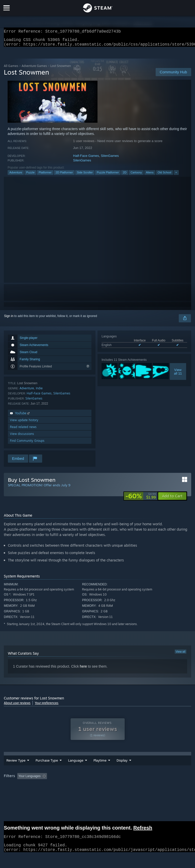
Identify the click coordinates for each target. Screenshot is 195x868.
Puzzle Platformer (108, 175)
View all (181, 655)
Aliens (150, 175)
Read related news (23, 430)
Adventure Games (34, 69)
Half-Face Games (86, 159)
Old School (165, 175)
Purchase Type (47, 763)
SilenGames (110, 159)
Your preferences (47, 706)
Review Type (16, 763)
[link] (141, 499)
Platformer (45, 175)
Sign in (9, 319)
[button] (172, 499)
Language (76, 763)
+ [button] (176, 175)
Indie (39, 391)
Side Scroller (85, 175)
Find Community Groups (27, 444)
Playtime (100, 763)
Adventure (16, 175)
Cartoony (136, 175)
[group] (97, 780)
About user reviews (17, 706)
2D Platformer (64, 175)
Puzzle (30, 175)
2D (125, 175)
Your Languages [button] (30, 779)
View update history (24, 423)
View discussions (22, 437)
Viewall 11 (178, 375)
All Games (11, 69)
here (83, 669)
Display (122, 763)
